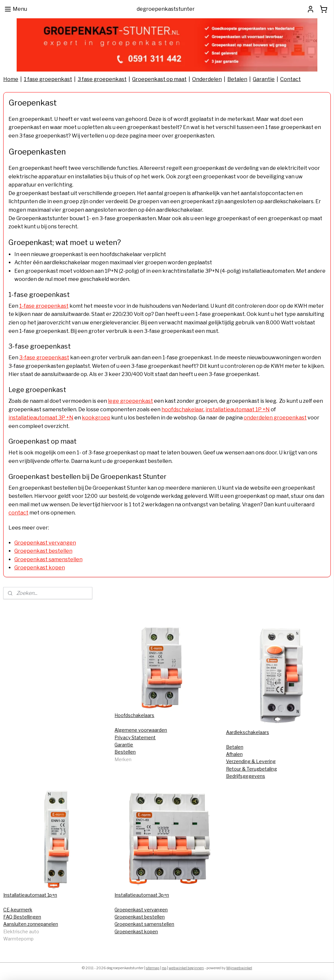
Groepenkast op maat (159, 79)
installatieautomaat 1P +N (238, 409)
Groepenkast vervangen (45, 542)
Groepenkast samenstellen (48, 559)
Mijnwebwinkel (239, 968)
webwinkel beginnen (186, 968)
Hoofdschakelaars (134, 715)
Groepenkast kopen (40, 568)
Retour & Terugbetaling (251, 769)
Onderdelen (207, 79)
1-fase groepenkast (44, 306)
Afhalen (234, 754)
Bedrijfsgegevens (246, 776)
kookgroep (96, 418)
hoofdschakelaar (182, 409)
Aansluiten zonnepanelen (31, 924)
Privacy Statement (135, 737)
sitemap (153, 968)
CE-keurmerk (18, 910)
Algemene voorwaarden (141, 730)
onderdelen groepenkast (275, 418)
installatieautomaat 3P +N (41, 418)
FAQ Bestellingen (22, 917)
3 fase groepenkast (102, 79)
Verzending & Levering (251, 761)
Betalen (237, 79)
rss (164, 968)
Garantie (264, 79)
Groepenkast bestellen (43, 551)
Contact (290, 79)
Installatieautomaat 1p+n (30, 895)
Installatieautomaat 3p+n (142, 895)
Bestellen (125, 752)
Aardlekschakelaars (248, 732)
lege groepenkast (130, 401)
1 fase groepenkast (48, 79)
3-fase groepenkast (44, 358)
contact (18, 513)
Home (11, 79)
